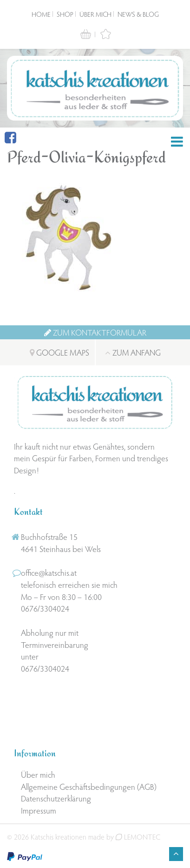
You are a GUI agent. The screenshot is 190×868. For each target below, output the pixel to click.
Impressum (39, 810)
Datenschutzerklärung (56, 798)
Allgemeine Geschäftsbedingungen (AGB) (89, 786)
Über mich (95, 14)
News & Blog (138, 14)
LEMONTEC (138, 837)
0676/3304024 (45, 608)
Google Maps (59, 352)
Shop (65, 14)
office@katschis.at (49, 572)
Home (41, 14)
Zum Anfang (133, 352)
